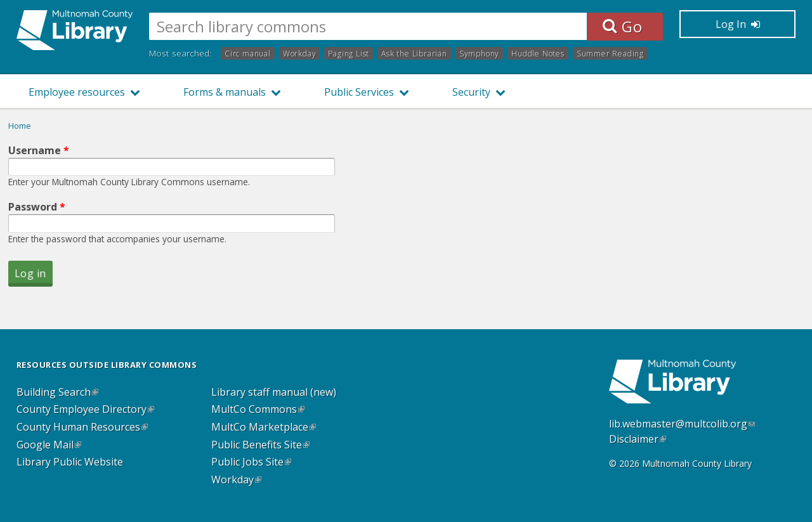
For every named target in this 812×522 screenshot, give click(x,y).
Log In (738, 24)
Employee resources (77, 92)
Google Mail (49, 445)
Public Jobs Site (251, 462)
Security (471, 92)
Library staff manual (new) (274, 393)
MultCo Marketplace (264, 427)
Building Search (57, 393)
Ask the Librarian (414, 53)
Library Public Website (70, 462)
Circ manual (248, 53)
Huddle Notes (538, 53)
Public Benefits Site (260, 445)
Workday (300, 53)
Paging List (349, 53)
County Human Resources (82, 427)
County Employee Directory (85, 410)
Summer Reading (610, 53)
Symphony (479, 53)
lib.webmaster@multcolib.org (682, 424)
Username (39, 150)
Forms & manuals (225, 92)
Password (37, 207)
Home (20, 126)
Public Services (359, 92)
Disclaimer (638, 439)
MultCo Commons (258, 410)
